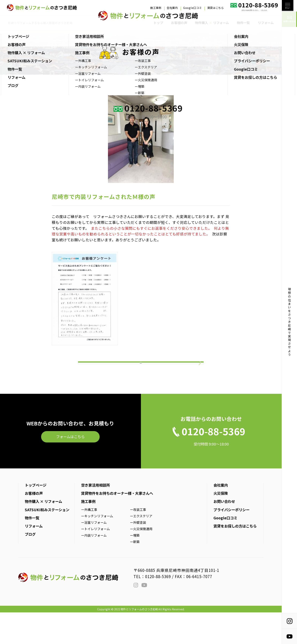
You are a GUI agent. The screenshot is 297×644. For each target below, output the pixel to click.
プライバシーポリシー (231, 541)
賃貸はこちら (216, 8)
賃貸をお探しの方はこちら (235, 558)
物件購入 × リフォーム (43, 533)
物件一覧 (243, 23)
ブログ (30, 566)
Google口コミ (193, 8)
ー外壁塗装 (138, 554)
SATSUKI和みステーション (47, 541)
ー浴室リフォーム (94, 554)
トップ (158, 23)
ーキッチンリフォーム (97, 547)
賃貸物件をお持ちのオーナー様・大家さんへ (117, 525)
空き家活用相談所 (95, 517)
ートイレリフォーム (95, 560)
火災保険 (221, 525)
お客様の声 (179, 23)
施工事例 (156, 8)
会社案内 (172, 8)
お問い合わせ (224, 533)
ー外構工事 (89, 541)
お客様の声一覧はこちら (141, 388)
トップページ (36, 517)
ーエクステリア (141, 547)
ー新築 (135, 573)
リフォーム (266, 23)
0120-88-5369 (158, 608)
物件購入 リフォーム (212, 23)
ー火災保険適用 (141, 560)
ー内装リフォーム (94, 567)
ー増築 (135, 567)
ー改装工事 (138, 541)
